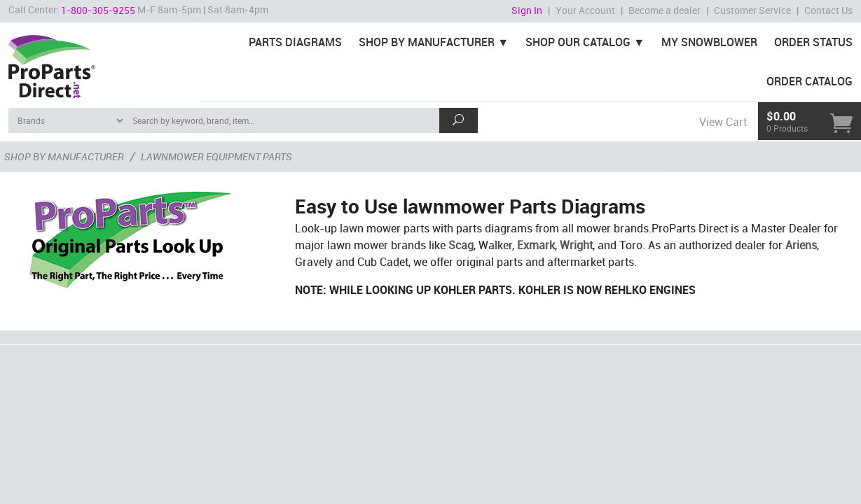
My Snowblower (709, 42)
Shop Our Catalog (578, 42)
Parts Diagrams (295, 42)
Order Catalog (810, 81)
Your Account (585, 10)
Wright (576, 245)
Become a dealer (664, 10)
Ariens (801, 245)
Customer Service (752, 10)
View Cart (723, 122)
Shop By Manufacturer (427, 42)
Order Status (813, 42)
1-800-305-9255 (98, 10)
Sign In (527, 10)
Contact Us (828, 10)
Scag (461, 245)
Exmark (536, 245)
